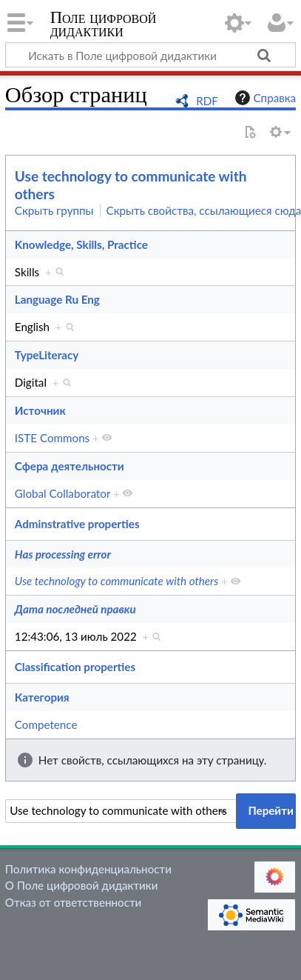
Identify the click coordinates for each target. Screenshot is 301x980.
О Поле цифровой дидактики (82, 885)
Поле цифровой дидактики (104, 26)
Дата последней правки (75, 609)
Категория (42, 697)
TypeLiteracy (47, 355)
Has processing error (63, 554)
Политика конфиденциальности (88, 869)
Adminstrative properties (77, 524)
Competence (46, 724)
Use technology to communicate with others (117, 581)
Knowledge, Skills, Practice (81, 244)
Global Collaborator (62, 493)
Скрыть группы (54, 210)
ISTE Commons (52, 438)
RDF (207, 101)
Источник (40, 410)
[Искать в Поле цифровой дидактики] (150, 55)
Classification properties (75, 667)
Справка (264, 98)
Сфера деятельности (70, 466)
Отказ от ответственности (73, 902)
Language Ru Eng (57, 299)
